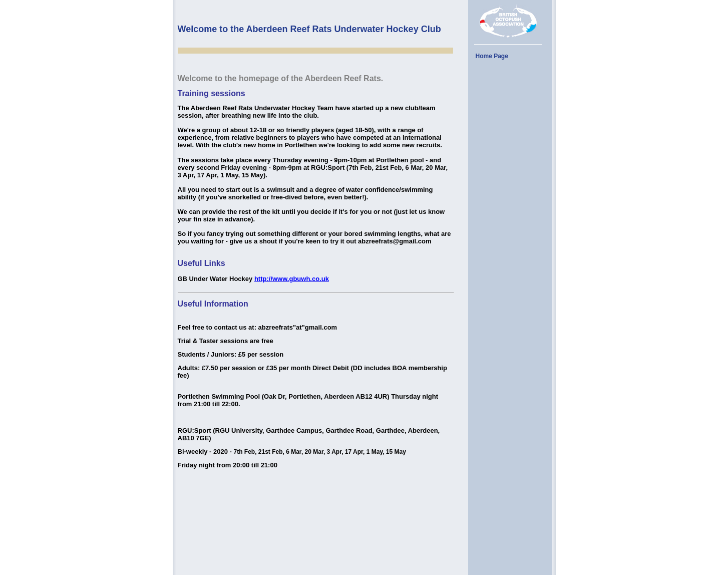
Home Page (492, 56)
